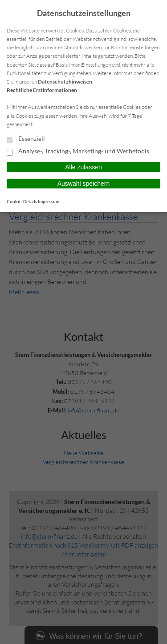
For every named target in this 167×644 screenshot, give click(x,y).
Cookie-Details (22, 201)
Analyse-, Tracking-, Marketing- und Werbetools (78, 152)
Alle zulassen (83, 167)
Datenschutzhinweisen (65, 82)
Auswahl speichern (84, 184)
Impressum (49, 201)
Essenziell (26, 139)
